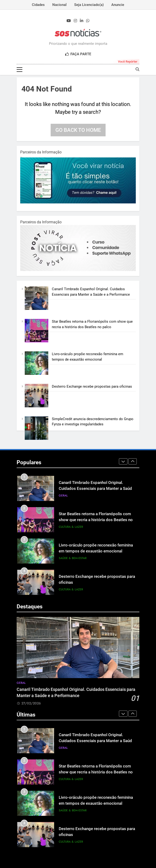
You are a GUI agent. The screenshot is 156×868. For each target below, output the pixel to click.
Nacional (59, 5)
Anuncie (118, 5)
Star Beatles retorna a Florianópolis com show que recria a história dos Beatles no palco (96, 520)
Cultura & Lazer (71, 527)
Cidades (38, 5)
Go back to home (78, 130)
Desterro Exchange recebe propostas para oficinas (92, 386)
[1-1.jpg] (78, 202)
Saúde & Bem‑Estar (73, 558)
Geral (63, 496)
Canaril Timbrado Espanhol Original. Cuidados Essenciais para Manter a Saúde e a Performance (96, 489)
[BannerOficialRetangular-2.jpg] (78, 270)
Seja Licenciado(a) (89, 5)
